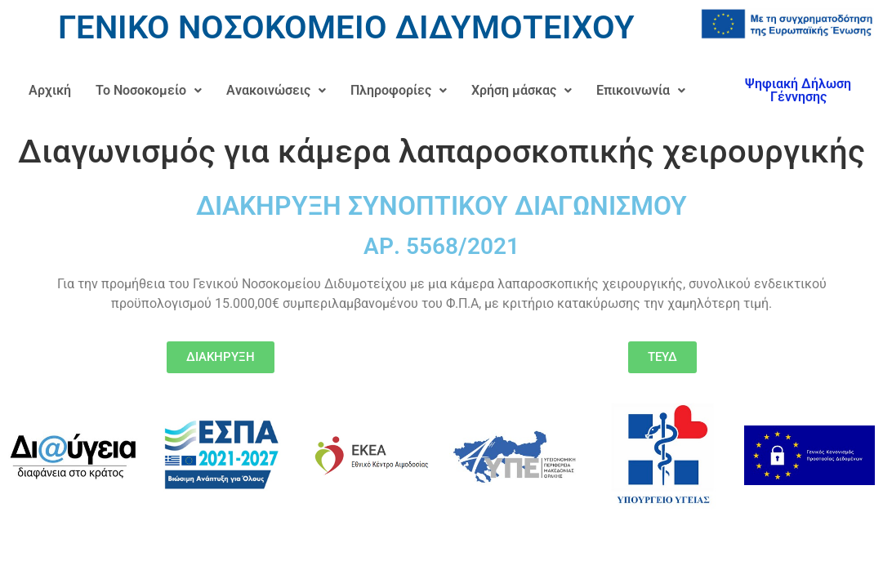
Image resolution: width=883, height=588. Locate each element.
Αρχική (50, 90)
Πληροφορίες (399, 90)
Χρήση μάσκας (522, 90)
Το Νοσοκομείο (149, 90)
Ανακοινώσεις (276, 90)
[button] (149, 91)
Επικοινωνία (641, 90)
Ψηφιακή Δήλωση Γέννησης (798, 90)
